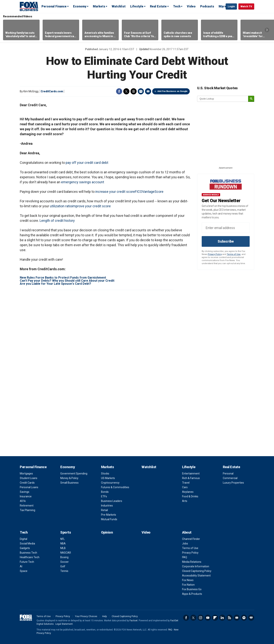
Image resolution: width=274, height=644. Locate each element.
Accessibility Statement (196, 576)
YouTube (208, 618)
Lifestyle (137, 6)
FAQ (185, 557)
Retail (104, 510)
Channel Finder (191, 539)
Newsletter (237, 618)
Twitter (126, 91)
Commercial (230, 478)
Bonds (105, 492)
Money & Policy (69, 478)
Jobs (185, 544)
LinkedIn (222, 618)
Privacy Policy (215, 254)
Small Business (69, 483)
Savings (25, 492)
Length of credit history (57, 221)
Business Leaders (112, 501)
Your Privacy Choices (86, 616)
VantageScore (153, 192)
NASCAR (66, 553)
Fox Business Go (192, 589)
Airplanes (188, 492)
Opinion (107, 532)
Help (104, 616)
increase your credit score (115, 192)
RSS (229, 618)
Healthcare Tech (30, 557)
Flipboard (215, 618)
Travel (186, 483)
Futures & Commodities (115, 487)
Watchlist (119, 6)
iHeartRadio (251, 618)
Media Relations (192, 562)
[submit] (251, 99)
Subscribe (226, 241)
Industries (107, 506)
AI (21, 566)
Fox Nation (188, 585)
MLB (63, 548)
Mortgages (26, 474)
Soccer (65, 562)
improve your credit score (91, 206)
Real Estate (158, 6)
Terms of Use (234, 254)
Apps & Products (192, 594)
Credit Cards (27, 483)
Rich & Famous (191, 478)
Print (141, 91)
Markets (99, 6)
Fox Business (29, 6)
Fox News (188, 580)
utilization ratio (61, 206)
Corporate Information (196, 566)
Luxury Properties (233, 483)
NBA (63, 544)
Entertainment (191, 474)
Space (24, 571)
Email (148, 91)
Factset (134, 621)
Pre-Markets (109, 515)
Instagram (201, 618)
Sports (66, 532)
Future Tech (27, 562)
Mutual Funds (109, 519)
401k (23, 501)
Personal (228, 474)
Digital (23, 539)
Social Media (27, 544)
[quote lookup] (223, 99)
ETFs (104, 496)
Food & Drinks (190, 496)
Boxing (64, 557)
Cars (185, 487)
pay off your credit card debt (87, 163)
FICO (139, 192)
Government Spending (74, 474)
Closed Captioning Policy (197, 571)
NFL (63, 539)
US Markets (108, 478)
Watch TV (246, 6)
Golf (63, 566)
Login (231, 6)
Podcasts (207, 6)
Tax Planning (27, 510)
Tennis (64, 571)
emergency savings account (83, 182)
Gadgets (25, 548)
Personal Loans (29, 487)
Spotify (244, 618)
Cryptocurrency (110, 483)
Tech (177, 6)
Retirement (27, 506)
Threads (134, 91)
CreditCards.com (52, 91)
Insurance (26, 496)
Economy (80, 6)
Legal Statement (64, 624)
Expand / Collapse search (222, 7)
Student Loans (29, 478)
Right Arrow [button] (267, 30)
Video (191, 6)
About (187, 532)
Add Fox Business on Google (172, 91)
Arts (185, 501)
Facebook (119, 91)
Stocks (105, 474)
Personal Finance (54, 6)
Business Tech (28, 553)
